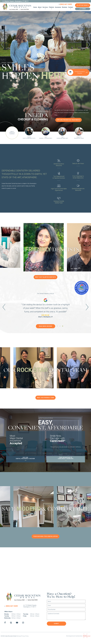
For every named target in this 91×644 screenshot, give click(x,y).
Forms (83, 9)
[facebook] (5, 623)
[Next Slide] (89, 45)
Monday (7, 614)
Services (45, 8)
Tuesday (7, 616)
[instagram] (23, 623)
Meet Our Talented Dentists (45, 277)
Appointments (83, 5)
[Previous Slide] (2, 45)
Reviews (65, 7)
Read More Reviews (46, 326)
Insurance (58, 7)
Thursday (26, 614)
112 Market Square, (30, 606)
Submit (56, 624)
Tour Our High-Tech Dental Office (45, 536)
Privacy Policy (25, 636)
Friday (25, 616)
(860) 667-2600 (65, 4)
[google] (11, 623)
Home (35, 7)
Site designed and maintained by (78, 636)
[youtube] (17, 623)
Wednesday (7, 618)
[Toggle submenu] (40, 9)
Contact (71, 8)
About (40, 8)
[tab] (43, 59)
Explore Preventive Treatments (69, 120)
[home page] (16, 7)
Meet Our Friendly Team (45, 398)
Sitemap (19, 636)
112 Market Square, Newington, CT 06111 (14, 1)
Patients (51, 8)
